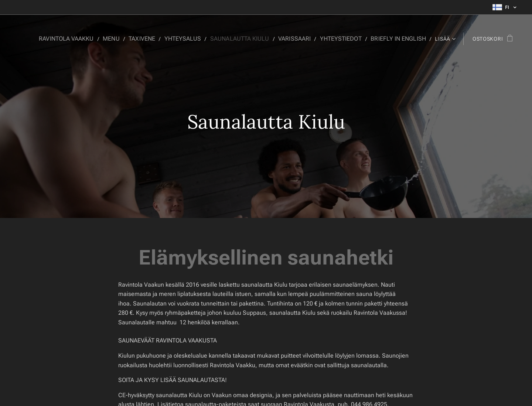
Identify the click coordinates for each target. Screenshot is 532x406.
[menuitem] (85, 39)
